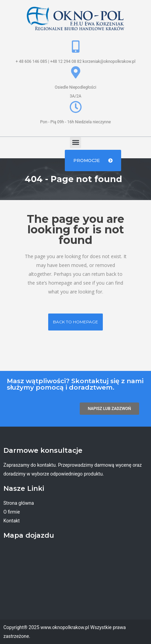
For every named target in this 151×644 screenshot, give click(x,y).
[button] (75, 142)
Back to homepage (75, 322)
